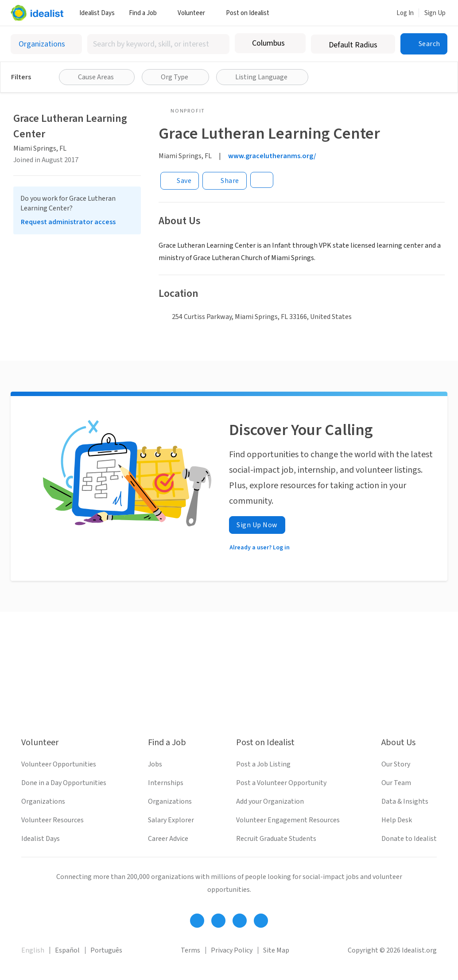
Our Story (396, 764)
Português (106, 950)
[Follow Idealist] (197, 921)
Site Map (276, 950)
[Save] (180, 181)
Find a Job (146, 13)
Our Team (396, 783)
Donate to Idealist (409, 839)
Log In (405, 13)
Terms (190, 950)
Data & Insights (405, 801)
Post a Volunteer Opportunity (281, 783)
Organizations (43, 801)
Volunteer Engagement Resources (288, 820)
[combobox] (158, 44)
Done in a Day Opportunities (64, 783)
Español (67, 950)
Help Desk (397, 820)
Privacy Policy (232, 950)
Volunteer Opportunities (59, 764)
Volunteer (195, 13)
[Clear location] (293, 43)
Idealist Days (97, 13)
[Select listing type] (46, 44)
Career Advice (168, 839)
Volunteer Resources (52, 820)
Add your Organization (270, 801)
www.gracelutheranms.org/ (272, 156)
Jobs (155, 764)
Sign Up (435, 13)
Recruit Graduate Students (276, 839)
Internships (166, 783)
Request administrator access (68, 222)
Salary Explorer (171, 820)
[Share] (225, 181)
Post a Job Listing (263, 764)
